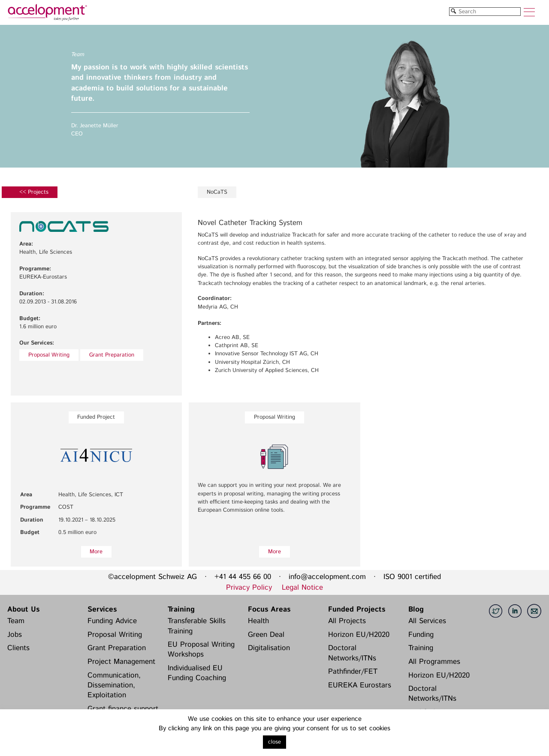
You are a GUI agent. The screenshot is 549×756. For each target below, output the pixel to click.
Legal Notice (302, 588)
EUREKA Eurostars (360, 685)
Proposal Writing (49, 355)
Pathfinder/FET (353, 672)
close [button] (274, 742)
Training (181, 609)
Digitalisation (269, 648)
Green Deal (266, 635)
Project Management (121, 662)
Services (102, 609)
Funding (421, 635)
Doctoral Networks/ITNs (352, 653)
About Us (23, 609)
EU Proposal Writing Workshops (201, 649)
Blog (416, 609)
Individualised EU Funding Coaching (197, 673)
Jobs (15, 635)
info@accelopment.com (327, 577)
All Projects (347, 621)
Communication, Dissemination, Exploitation (114, 685)
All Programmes (434, 662)
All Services (427, 621)
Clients (18, 648)
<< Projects (34, 192)
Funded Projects (357, 609)
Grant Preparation (112, 355)
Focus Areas (269, 609)
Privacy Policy (249, 588)
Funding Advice (112, 621)
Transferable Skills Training (197, 626)
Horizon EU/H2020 (359, 635)
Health (258, 621)
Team (16, 621)
